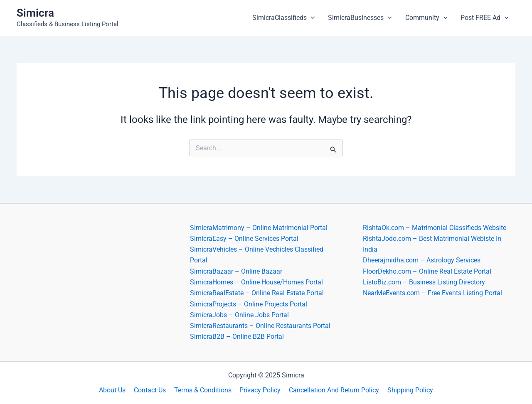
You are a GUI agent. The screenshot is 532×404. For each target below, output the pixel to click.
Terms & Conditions (204, 390)
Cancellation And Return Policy (332, 390)
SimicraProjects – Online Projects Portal (249, 304)
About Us (116, 390)
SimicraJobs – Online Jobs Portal (239, 315)
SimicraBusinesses (360, 18)
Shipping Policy (406, 390)
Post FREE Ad (485, 18)
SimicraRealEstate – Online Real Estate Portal (257, 293)
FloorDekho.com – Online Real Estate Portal (427, 271)
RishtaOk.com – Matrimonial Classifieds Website (435, 227)
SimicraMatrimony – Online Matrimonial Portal (259, 227)
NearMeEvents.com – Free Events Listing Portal (432, 293)
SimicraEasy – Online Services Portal (244, 238)
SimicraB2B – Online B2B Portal (237, 337)
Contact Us (152, 390)
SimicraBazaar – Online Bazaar (236, 271)
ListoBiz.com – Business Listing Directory (424, 282)
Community (426, 18)
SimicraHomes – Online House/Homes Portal (256, 282)
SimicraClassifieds (284, 18)
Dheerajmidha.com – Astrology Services (422, 260)
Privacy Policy (260, 390)
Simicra (35, 13)
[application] (311, 18)
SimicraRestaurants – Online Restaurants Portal (260, 326)
